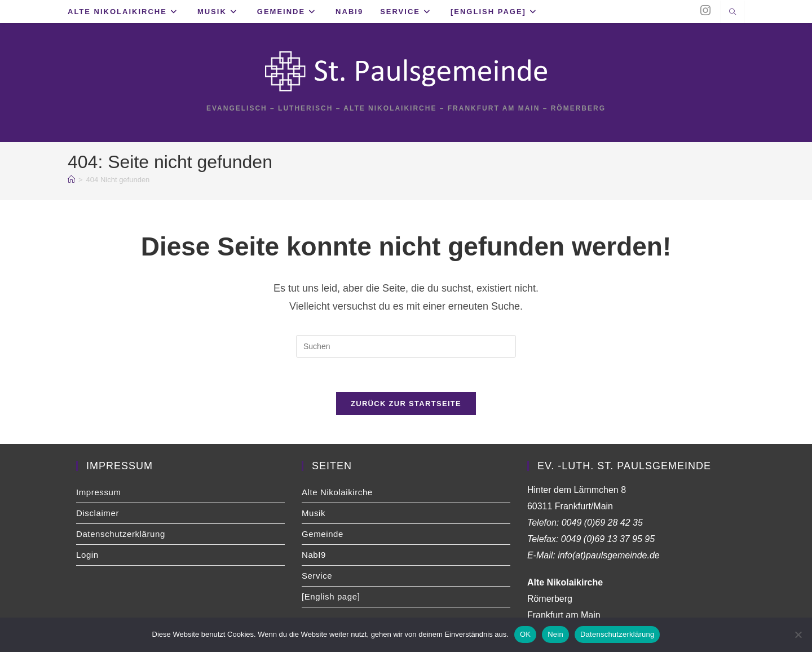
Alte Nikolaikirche (337, 492)
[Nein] (798, 635)
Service (317, 576)
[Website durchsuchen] (732, 13)
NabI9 (314, 555)
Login (87, 555)
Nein (555, 634)
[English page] (331, 596)
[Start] (71, 180)
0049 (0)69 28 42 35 (602, 523)
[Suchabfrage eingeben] (406, 346)
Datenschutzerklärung (121, 534)
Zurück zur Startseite (406, 404)
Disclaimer (98, 513)
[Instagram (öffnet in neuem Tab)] (705, 10)
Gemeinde (323, 534)
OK (525, 634)
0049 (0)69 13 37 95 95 (608, 539)
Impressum (99, 492)
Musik (314, 513)
